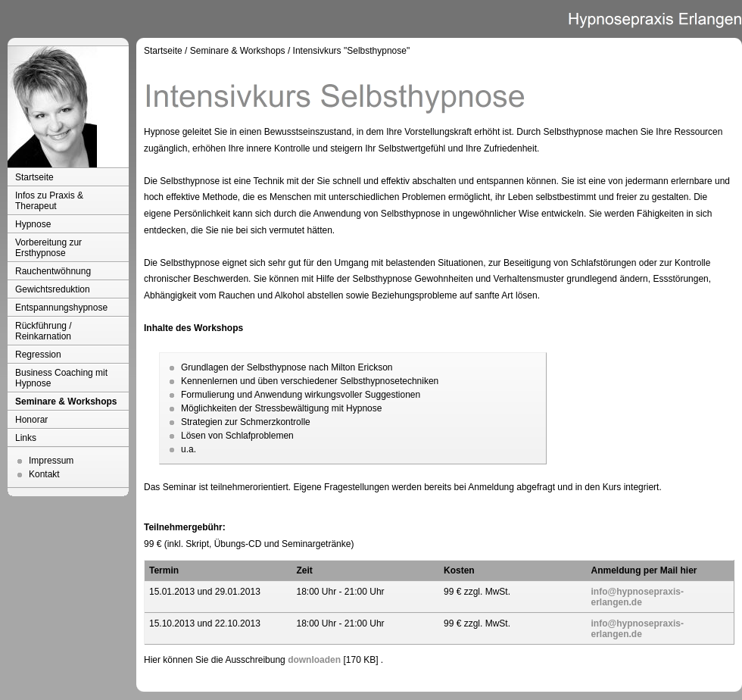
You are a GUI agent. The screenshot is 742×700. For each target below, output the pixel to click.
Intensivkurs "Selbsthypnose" (352, 51)
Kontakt (44, 474)
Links (26, 438)
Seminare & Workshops (66, 402)
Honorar (31, 420)
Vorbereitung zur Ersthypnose (48, 248)
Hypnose (33, 224)
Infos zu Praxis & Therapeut (49, 201)
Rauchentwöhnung (53, 271)
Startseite (34, 177)
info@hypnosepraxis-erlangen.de (638, 597)
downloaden (314, 660)
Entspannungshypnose (61, 308)
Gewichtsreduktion (53, 289)
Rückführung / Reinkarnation (44, 331)
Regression (38, 355)
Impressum (51, 461)
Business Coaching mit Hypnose (61, 378)
